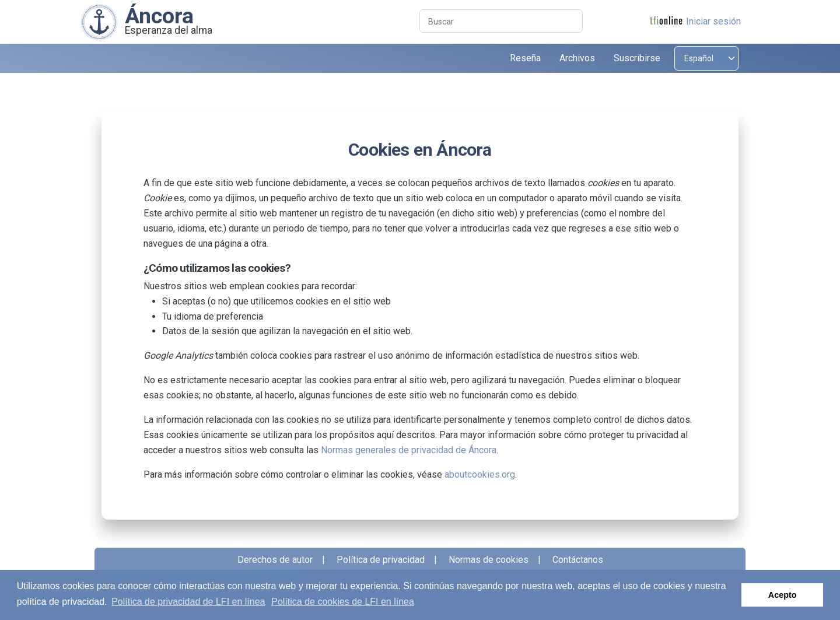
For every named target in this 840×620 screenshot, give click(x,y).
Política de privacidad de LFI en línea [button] (188, 602)
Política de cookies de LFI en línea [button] (343, 602)
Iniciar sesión (713, 21)
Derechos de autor (275, 560)
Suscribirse (637, 58)
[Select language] (706, 58)
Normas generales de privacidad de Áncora (409, 450)
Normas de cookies (489, 560)
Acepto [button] (783, 595)
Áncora (159, 16)
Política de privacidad (381, 560)
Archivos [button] (577, 58)
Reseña (525, 58)
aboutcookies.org (480, 474)
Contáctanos (578, 560)
